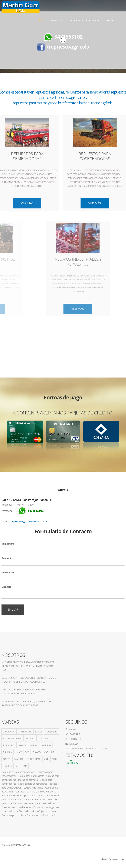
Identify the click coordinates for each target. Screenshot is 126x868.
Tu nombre (8, 544)
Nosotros (58, 20)
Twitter (73, 734)
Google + (73, 739)
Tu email (6, 558)
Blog (110, 20)
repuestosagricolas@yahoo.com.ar (29, 521)
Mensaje (6, 587)
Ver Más (50, 203)
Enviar (13, 610)
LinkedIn (73, 744)
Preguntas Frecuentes (86, 20)
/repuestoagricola (68, 47)
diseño (113, 859)
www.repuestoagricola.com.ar (87, 748)
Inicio (42, 20)
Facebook (73, 729)
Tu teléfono (8, 572)
